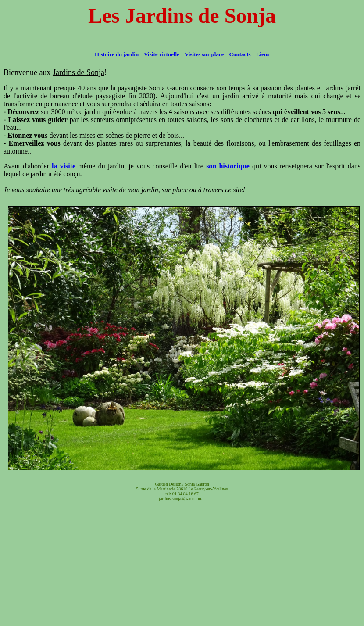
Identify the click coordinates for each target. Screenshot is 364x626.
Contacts (240, 54)
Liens (263, 54)
